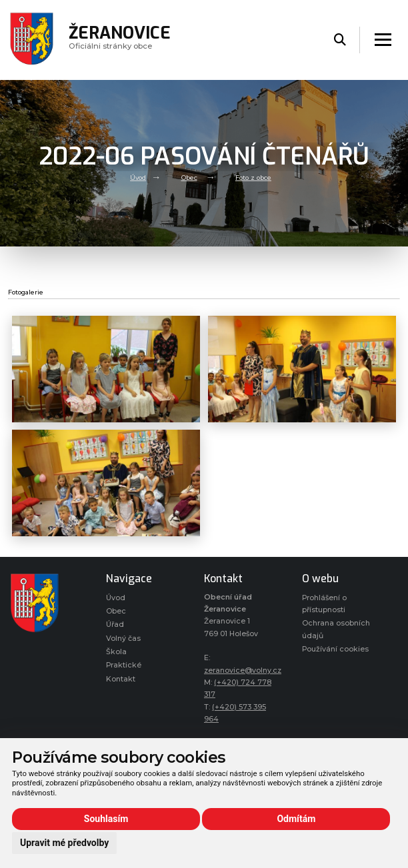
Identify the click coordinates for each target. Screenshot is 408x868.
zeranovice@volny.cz (243, 670)
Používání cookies (335, 649)
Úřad (115, 625)
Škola (116, 652)
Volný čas (123, 639)
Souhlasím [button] (106, 819)
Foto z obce (253, 178)
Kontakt (121, 679)
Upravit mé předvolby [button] (64, 843)
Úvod (138, 178)
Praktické (124, 665)
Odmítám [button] (296, 819)
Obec (189, 178)
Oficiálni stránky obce (120, 40)
